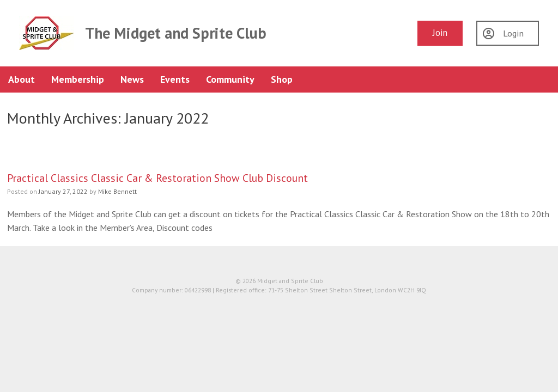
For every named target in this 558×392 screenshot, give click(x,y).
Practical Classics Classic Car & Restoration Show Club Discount (157, 178)
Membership (78, 79)
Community (230, 79)
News (132, 79)
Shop (282, 79)
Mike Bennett (117, 191)
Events (175, 79)
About (22, 79)
